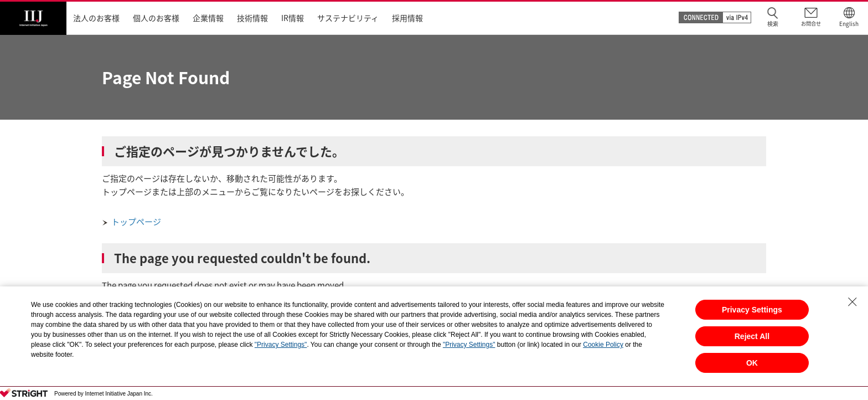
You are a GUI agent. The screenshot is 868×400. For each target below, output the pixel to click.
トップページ (136, 222)
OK (752, 363)
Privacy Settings (752, 310)
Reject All (752, 336)
